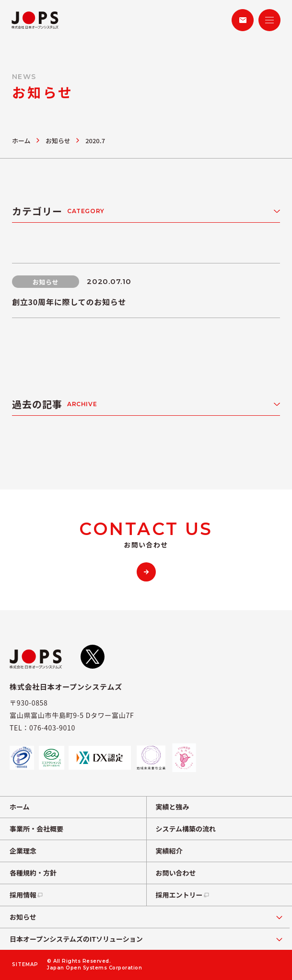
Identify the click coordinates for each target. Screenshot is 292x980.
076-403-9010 (52, 728)
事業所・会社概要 (36, 829)
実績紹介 (169, 851)
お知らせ (58, 141)
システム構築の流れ (186, 829)
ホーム (21, 141)
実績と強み (173, 807)
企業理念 (23, 851)
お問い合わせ (176, 873)
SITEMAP (25, 965)
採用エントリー (183, 895)
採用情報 (27, 895)
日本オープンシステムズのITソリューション (76, 939)
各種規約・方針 (33, 873)
